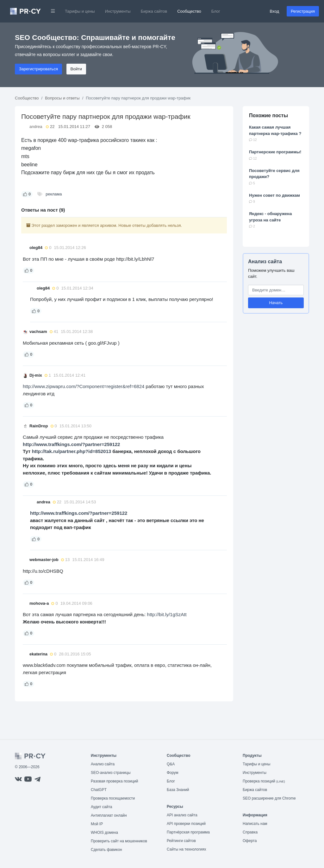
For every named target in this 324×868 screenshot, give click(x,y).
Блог (216, 11)
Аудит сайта (101, 807)
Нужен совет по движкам (274, 195)
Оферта (250, 841)
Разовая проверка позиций (114, 781)
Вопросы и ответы (62, 98)
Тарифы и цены (80, 11)
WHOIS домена (104, 833)
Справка (250, 832)
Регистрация (303, 11)
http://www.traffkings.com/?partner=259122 (71, 444)
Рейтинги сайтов (181, 841)
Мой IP (97, 824)
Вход (274, 11)
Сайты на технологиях (186, 849)
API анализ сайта (182, 815)
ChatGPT (99, 790)
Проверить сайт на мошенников (119, 841)
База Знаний (178, 790)
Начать (276, 303)
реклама (54, 194)
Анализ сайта (265, 262)
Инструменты (118, 11)
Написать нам (255, 824)
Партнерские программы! (275, 152)
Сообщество (189, 11)
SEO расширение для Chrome (269, 798)
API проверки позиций (186, 824)
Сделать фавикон (106, 850)
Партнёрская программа (188, 832)
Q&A (171, 764)
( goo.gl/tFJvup (101, 343)
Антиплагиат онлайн (109, 815)
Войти (76, 69)
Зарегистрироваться (38, 69)
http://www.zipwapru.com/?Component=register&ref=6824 (84, 386)
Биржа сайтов (154, 11)
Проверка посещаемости (113, 798)
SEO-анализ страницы (111, 773)
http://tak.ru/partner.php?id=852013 (72, 451)
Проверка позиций (264, 781)
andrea (36, 127)
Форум (172, 773)
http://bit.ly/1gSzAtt (167, 614)
